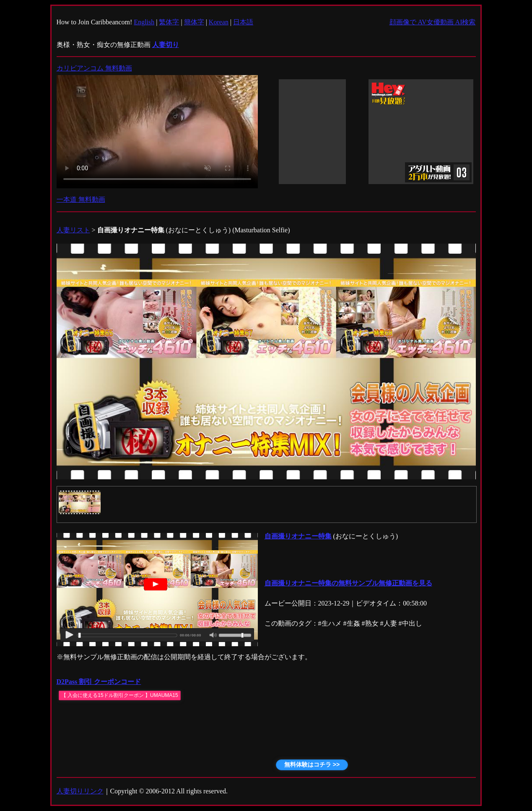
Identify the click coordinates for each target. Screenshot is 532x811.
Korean (219, 22)
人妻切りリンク (80, 791)
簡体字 (194, 22)
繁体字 (169, 22)
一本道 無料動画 (81, 199)
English (144, 22)
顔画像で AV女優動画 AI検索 (433, 22)
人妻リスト (73, 230)
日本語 (243, 22)
